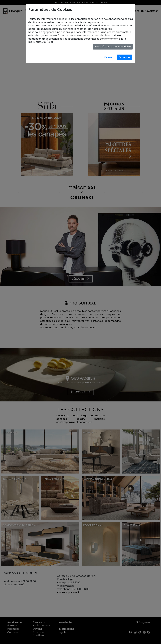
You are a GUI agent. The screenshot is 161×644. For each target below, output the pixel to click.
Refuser (109, 57)
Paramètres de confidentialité (113, 47)
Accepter (124, 57)
